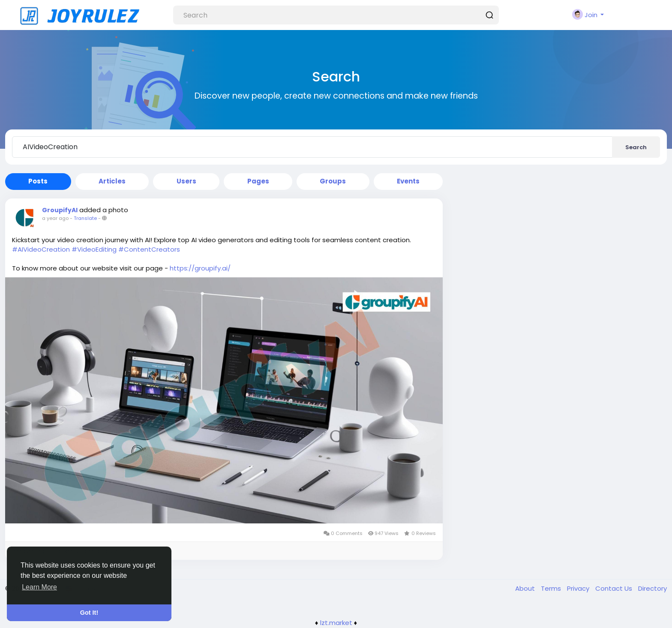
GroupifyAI (60, 210)
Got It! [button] (89, 613)
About (526, 588)
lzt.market (336, 623)
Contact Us (615, 588)
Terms (552, 588)
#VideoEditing (94, 249)
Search (636, 147)
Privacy (579, 588)
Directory (652, 588)
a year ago (55, 218)
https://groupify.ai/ (200, 268)
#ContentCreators (149, 249)
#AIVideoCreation (41, 249)
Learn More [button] (39, 587)
